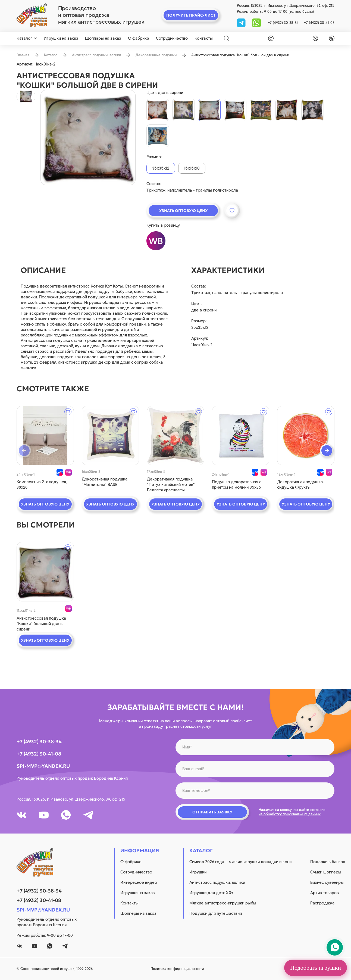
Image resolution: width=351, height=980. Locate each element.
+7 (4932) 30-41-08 (319, 23)
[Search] (227, 38)
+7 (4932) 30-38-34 (283, 23)
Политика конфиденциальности (177, 969)
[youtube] (44, 815)
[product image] (88, 138)
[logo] (32, 15)
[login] (314, 38)
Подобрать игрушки (316, 968)
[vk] (21, 815)
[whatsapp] (256, 22)
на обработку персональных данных (290, 814)
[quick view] (45, 436)
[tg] (242, 22)
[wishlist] (270, 38)
